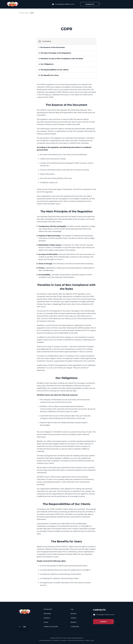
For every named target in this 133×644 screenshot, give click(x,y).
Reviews (71, 614)
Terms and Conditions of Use (76, 641)
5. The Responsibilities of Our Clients (54, 66)
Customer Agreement (45, 641)
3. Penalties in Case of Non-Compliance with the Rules (61, 55)
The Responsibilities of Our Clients (66, 504)
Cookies (87, 641)
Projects (47, 618)
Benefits (71, 623)
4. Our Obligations (46, 60)
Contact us (92, 4)
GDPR (92, 641)
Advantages (48, 610)
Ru (20, 627)
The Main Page (23, 13)
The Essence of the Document (66, 101)
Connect (107, 622)
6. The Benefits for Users (49, 72)
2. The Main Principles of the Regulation (55, 49)
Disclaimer (64, 641)
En (25, 627)
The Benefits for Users (67, 542)
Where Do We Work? (51, 627)
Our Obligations (67, 378)
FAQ (70, 610)
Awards (71, 618)
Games (46, 623)
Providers (47, 614)
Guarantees (72, 627)
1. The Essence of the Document (52, 43)
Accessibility (56, 641)
